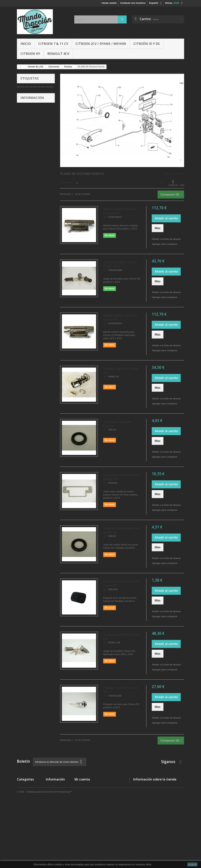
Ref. (105, 217)
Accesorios (23, 824)
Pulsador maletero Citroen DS (121, 371)
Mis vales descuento (86, 794)
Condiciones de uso (33, 123)
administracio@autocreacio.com (163, 810)
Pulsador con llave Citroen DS (121, 690)
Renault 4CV (58, 54)
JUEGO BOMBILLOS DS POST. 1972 (120, 264)
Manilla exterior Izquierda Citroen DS (120, 318)
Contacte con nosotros (133, 3)
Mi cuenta (82, 779)
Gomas (21, 819)
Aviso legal (29, 117)
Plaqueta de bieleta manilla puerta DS (121, 584)
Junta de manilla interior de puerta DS (121, 530)
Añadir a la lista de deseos (166, 239)
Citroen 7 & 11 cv (53, 44)
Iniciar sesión (109, 3)
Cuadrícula (173, 183)
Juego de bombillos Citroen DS (121, 637)
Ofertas (21, 838)
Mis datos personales (86, 804)
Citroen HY (30, 54)
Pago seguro (30, 133)
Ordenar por (67, 182)
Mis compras (81, 785)
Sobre (26, 128)
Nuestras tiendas (32, 139)
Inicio (26, 44)
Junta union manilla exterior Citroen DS (122, 477)
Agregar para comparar (165, 244)
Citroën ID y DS (147, 44)
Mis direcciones (83, 799)
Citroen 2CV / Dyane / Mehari (101, 44)
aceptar (192, 864)
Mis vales (80, 808)
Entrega (27, 112)
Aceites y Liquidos (27, 833)
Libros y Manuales (27, 828)
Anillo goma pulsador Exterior (117, 424)
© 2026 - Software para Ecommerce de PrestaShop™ (44, 858)
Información (32, 102)
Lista (182, 183)
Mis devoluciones (84, 790)
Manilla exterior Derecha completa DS (120, 211)
